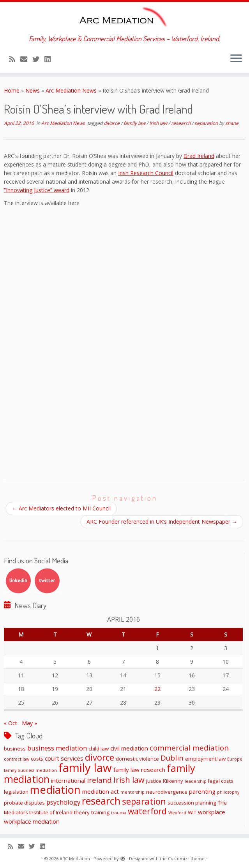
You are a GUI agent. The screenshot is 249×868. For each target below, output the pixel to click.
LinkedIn (18, 581)
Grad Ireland (199, 156)
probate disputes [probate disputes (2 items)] (24, 803)
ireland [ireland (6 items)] (99, 780)
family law (135, 123)
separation (207, 123)
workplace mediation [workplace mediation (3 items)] (32, 821)
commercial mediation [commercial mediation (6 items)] (189, 748)
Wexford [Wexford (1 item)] (177, 813)
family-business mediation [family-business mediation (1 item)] (30, 770)
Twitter (47, 581)
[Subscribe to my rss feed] (15, 59)
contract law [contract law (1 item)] (17, 759)
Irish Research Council (146, 173)
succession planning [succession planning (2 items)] (192, 803)
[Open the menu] (236, 59)
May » (29, 723)
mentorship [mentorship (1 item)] (132, 792)
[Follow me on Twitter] (38, 59)
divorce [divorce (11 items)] (100, 757)
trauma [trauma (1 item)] (119, 813)
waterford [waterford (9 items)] (147, 811)
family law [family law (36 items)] (85, 768)
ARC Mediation (75, 858)
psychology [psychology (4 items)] (63, 802)
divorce (112, 123)
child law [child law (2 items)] (99, 749)
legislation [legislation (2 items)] (16, 792)
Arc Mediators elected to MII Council (61, 508)
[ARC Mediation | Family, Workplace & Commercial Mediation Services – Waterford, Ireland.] (124, 18)
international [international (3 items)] (68, 780)
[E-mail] (26, 59)
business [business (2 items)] (15, 749)
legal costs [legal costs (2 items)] (221, 781)
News (33, 90)
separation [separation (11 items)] (144, 801)
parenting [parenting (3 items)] (202, 791)
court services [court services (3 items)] (64, 758)
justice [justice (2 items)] (154, 781)
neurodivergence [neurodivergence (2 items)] (167, 792)
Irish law (159, 123)
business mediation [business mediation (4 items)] (57, 748)
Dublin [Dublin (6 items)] (172, 758)
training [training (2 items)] (100, 812)
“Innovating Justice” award (37, 190)
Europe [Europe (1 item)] (235, 759)
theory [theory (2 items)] (82, 812)
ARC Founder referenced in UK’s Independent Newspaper (162, 522)
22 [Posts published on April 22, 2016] (157, 689)
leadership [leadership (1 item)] (196, 781)
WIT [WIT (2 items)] (192, 812)
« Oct (11, 723)
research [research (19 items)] (101, 801)
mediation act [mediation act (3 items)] (101, 791)
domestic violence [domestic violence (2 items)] (137, 759)
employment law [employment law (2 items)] (205, 759)
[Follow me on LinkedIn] (50, 59)
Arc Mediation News (71, 90)
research (181, 123)
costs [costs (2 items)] (37, 759)
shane (232, 123)
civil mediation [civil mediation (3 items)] (129, 748)
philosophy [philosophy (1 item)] (228, 792)
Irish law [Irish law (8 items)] (129, 780)
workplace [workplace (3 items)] (212, 812)
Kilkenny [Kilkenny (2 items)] (173, 781)
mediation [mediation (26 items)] (55, 790)
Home (12, 90)
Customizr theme (186, 858)
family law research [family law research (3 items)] (139, 770)
